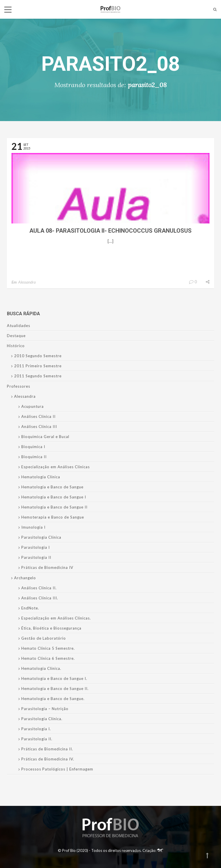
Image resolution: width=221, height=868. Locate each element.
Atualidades (19, 326)
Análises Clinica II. (39, 588)
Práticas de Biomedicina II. (47, 749)
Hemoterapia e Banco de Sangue (53, 517)
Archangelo (25, 578)
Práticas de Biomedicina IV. (48, 759)
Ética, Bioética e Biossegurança (51, 628)
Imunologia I (33, 527)
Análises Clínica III (39, 427)
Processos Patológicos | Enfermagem (57, 769)
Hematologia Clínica (41, 477)
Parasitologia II (36, 557)
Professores (19, 386)
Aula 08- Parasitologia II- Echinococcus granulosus (110, 231)
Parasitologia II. (37, 739)
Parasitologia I (36, 547)
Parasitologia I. (36, 729)
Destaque (16, 336)
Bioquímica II (34, 457)
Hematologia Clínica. (41, 668)
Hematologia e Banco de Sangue (52, 487)
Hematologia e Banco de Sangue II (54, 507)
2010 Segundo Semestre (38, 356)
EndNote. (30, 608)
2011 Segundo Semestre (38, 376)
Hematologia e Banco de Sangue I (54, 497)
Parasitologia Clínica (41, 537)
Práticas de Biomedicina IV (47, 567)
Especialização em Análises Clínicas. (56, 618)
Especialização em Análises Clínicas (56, 467)
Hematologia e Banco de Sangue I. (54, 678)
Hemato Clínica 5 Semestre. (48, 648)
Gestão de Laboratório (44, 638)
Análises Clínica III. (40, 598)
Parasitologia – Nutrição (45, 709)
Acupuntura (33, 406)
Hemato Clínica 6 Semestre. (48, 658)
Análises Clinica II (38, 416)
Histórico (16, 346)
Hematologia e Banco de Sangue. (53, 699)
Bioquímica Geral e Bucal (45, 437)
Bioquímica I (33, 447)
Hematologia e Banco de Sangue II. (55, 689)
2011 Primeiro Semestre (38, 366)
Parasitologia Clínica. (42, 719)
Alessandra (27, 282)
